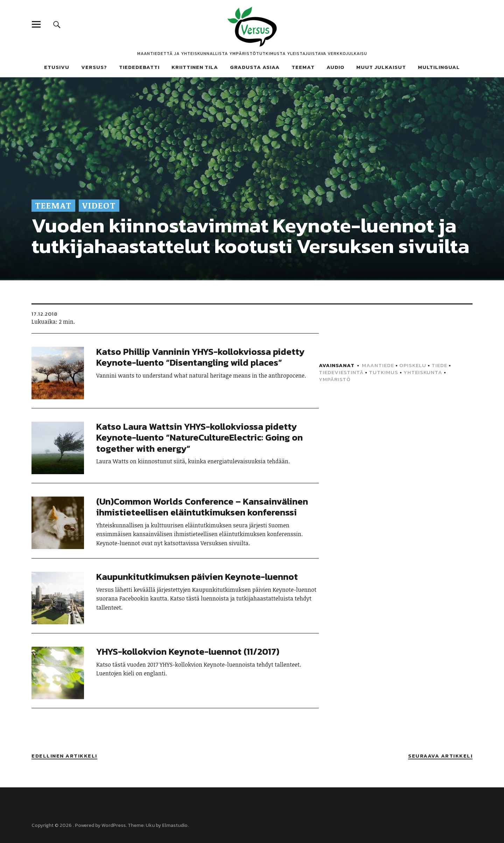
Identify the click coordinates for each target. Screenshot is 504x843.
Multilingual (439, 67)
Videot (99, 205)
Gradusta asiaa (255, 67)
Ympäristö (335, 379)
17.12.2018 (44, 314)
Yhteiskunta (423, 372)
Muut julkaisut (381, 67)
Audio (335, 67)
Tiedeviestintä (341, 372)
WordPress (114, 825)
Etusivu (57, 67)
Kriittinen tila (195, 67)
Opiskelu (413, 365)
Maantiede (378, 365)
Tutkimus (384, 372)
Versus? (94, 67)
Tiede (439, 365)
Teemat (303, 67)
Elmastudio (175, 825)
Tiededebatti (139, 67)
